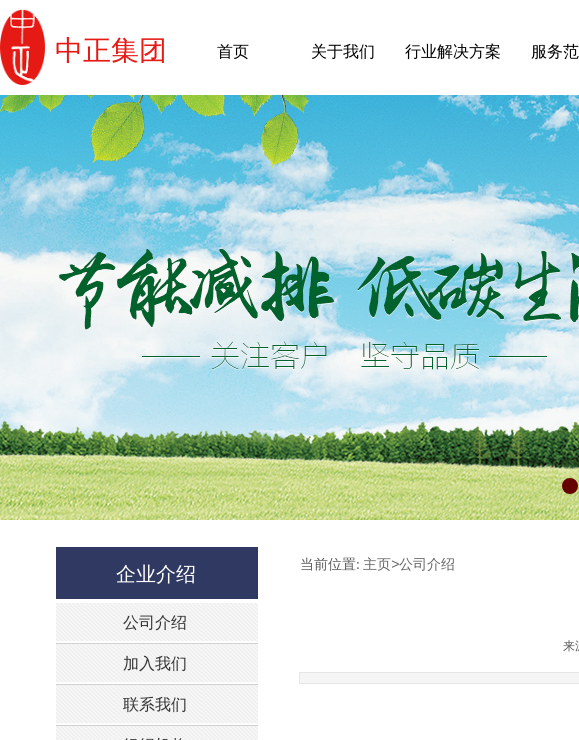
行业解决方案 (453, 51)
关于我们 (343, 51)
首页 (233, 51)
